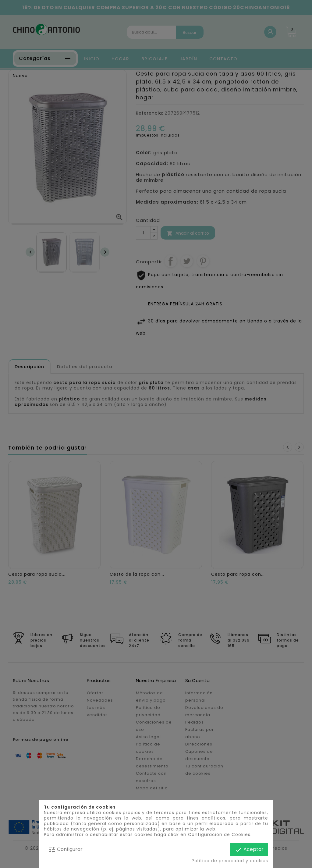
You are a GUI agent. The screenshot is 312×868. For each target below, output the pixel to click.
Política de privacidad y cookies (230, 861)
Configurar (66, 850)
